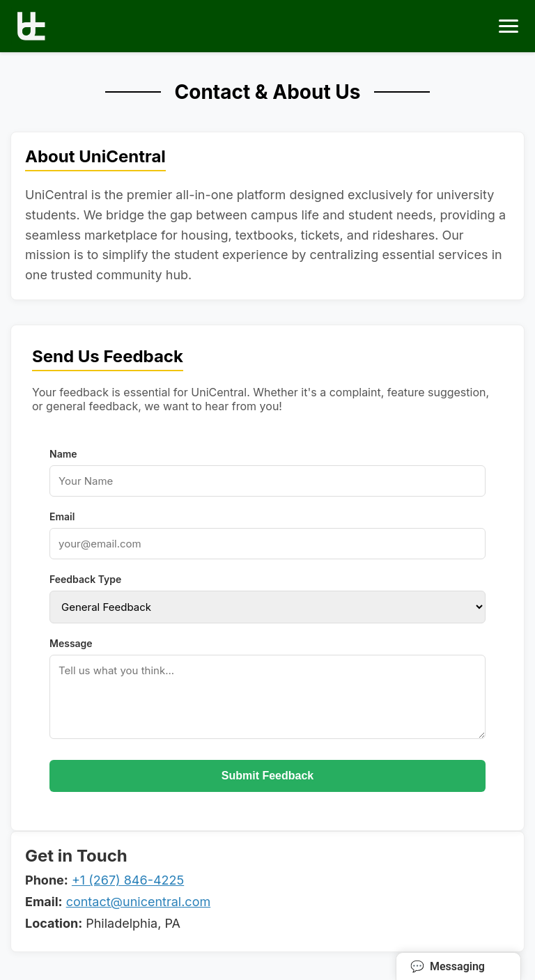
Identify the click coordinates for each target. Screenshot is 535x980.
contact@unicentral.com (139, 902)
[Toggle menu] (509, 26)
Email (62, 516)
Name (63, 454)
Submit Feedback (267, 776)
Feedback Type (85, 579)
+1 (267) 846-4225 (128, 880)
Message (71, 643)
